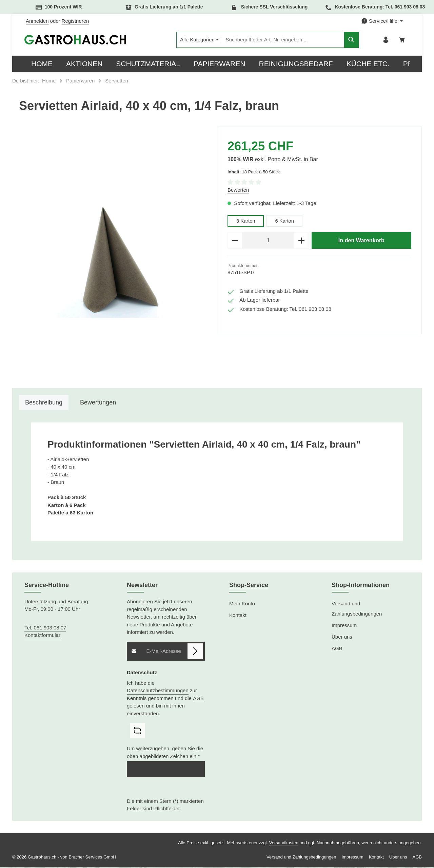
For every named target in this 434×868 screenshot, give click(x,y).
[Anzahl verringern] (235, 242)
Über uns (342, 638)
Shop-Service (249, 586)
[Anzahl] (268, 242)
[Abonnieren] (195, 652)
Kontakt (238, 616)
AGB (198, 699)
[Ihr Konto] (385, 41)
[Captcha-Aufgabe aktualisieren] (137, 732)
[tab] (44, 404)
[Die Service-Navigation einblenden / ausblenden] (382, 21)
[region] (115, 255)
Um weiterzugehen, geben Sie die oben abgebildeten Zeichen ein (165, 754)
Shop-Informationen (361, 586)
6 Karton (285, 222)
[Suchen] (345, 41)
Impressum (344, 626)
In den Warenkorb (361, 242)
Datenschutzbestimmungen (158, 691)
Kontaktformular (42, 636)
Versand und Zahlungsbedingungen (357, 610)
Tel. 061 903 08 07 (45, 629)
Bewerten (238, 191)
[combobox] (276, 41)
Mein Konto (242, 605)
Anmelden (37, 21)
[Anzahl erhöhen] (302, 242)
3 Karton (246, 222)
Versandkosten (284, 844)
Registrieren (75, 21)
